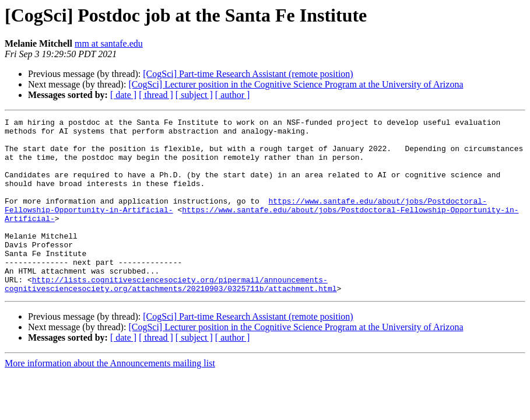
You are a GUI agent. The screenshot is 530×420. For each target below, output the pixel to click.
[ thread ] (156, 95)
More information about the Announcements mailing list (110, 398)
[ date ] (123, 95)
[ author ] (233, 95)
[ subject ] (194, 95)
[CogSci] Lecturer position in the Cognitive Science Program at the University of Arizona (296, 84)
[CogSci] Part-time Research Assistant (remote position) (248, 74)
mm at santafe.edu (109, 43)
